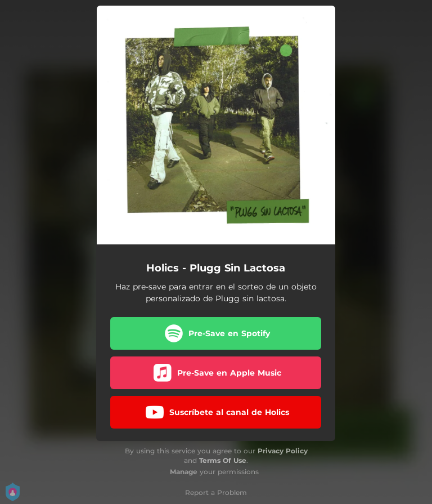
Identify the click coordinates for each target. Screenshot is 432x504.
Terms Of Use (223, 460)
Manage (184, 472)
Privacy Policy (283, 451)
